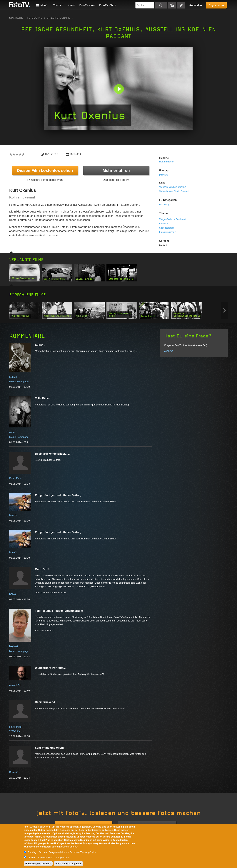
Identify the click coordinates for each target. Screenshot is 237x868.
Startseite (16, 18)
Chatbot (31, 858)
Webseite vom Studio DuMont (174, 191)
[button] (119, 89)
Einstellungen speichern (38, 864)
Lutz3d (13, 377)
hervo (12, 594)
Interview (164, 175)
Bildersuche (172, 5)
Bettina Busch (167, 162)
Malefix (13, 515)
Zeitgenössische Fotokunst (172, 219)
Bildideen (164, 224)
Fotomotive (35, 18)
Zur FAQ (169, 351)
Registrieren (216, 5)
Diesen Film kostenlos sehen (45, 170)
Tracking (32, 852)
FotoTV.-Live (87, 5)
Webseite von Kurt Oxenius (173, 187)
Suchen (161, 5)
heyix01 (14, 646)
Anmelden (196, 5)
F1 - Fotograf (166, 205)
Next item (225, 310)
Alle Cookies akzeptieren (68, 864)
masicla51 (15, 685)
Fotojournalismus (168, 232)
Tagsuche (181, 5)
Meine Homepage (19, 382)
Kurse (71, 5)
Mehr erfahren (116, 170)
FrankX (13, 772)
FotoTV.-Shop (108, 5)
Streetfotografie (58, 18)
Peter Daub (16, 478)
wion (12, 432)
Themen (58, 5)
